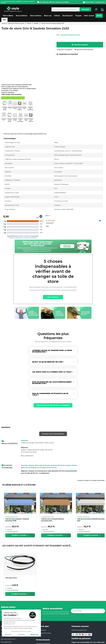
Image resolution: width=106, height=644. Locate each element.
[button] (8, 16)
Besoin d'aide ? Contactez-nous (94, 2)
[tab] (53, 351)
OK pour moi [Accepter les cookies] (22, 635)
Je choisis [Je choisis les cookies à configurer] (9, 635)
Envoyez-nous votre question (53, 434)
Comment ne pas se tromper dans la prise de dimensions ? (52, 351)
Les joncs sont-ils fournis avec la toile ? (52, 372)
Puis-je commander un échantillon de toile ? (50, 394)
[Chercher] (85, 9)
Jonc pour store (11, 578)
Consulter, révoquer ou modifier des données (91, 480)
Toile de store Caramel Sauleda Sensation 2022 (52, 520)
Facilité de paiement (81, 639)
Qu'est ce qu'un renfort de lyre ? (48, 362)
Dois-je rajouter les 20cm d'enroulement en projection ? (52, 383)
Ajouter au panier (80, 45)
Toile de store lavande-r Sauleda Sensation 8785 (17, 520)
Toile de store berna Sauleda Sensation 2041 (91, 520)
